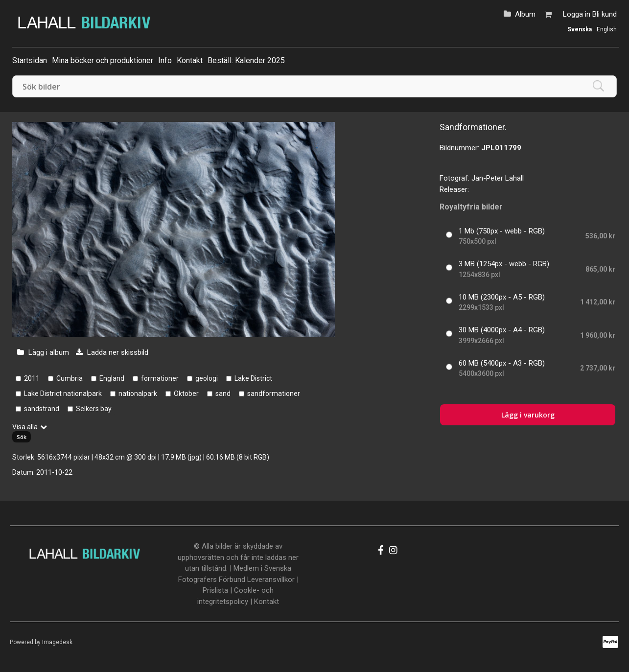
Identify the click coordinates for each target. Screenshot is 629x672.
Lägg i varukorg (528, 415)
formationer (160, 378)
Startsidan (30, 60)
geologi (207, 378)
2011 (32, 378)
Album (525, 14)
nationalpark (138, 394)
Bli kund (605, 14)
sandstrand (42, 409)
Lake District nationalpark (63, 394)
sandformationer (274, 394)
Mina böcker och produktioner (103, 60)
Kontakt (190, 60)
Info (165, 60)
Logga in (577, 14)
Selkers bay (94, 409)
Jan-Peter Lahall (498, 178)
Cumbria (70, 378)
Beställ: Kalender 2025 (246, 60)
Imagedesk (57, 642)
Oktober (186, 394)
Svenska (580, 29)
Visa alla (25, 427)
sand (223, 394)
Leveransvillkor (271, 579)
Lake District (253, 378)
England (112, 378)
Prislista (215, 590)
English (607, 29)
